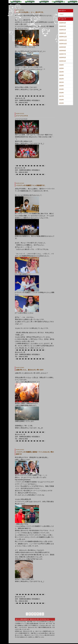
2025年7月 (63, 54)
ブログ (61, 14)
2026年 (61, 65)
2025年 (61, 68)
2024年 (61, 72)
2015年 (61, 103)
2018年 (61, 93)
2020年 (61, 86)
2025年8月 (63, 51)
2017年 (61, 96)
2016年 (61, 100)
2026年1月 (63, 33)
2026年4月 (63, 23)
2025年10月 (63, 44)
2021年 (61, 82)
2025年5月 (63, 58)
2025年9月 (63, 47)
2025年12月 (63, 37)
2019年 (61, 89)
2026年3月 (63, 26)
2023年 (61, 75)
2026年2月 (63, 30)
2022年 (61, 79)
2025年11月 (63, 40)
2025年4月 (63, 61)
